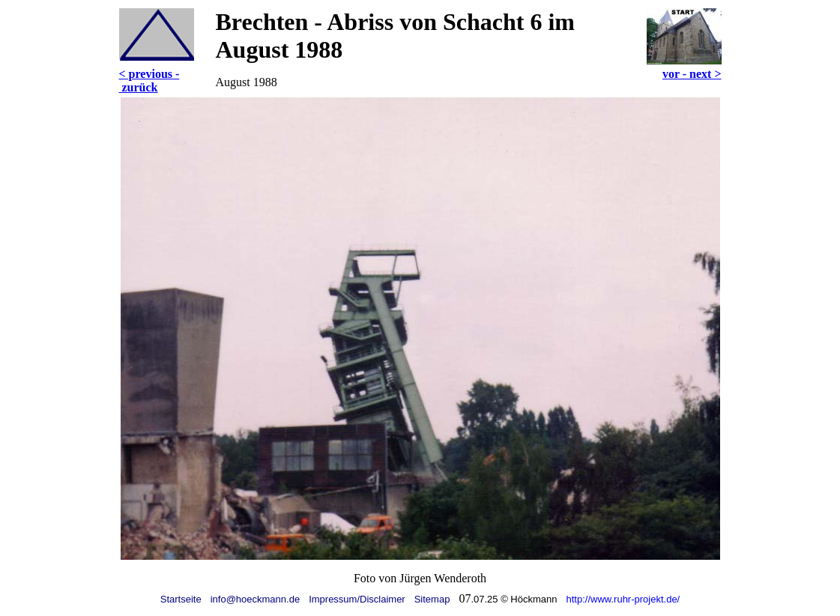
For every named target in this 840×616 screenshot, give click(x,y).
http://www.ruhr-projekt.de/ (623, 599)
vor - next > (692, 74)
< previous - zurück (149, 81)
